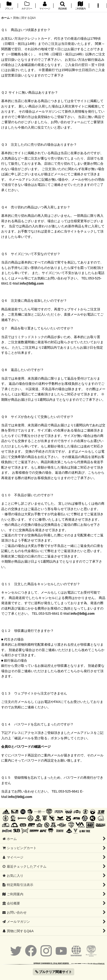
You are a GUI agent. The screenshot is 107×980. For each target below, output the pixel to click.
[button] (62, 6)
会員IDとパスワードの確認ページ (26, 747)
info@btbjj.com (32, 283)
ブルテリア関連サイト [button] (54, 972)
